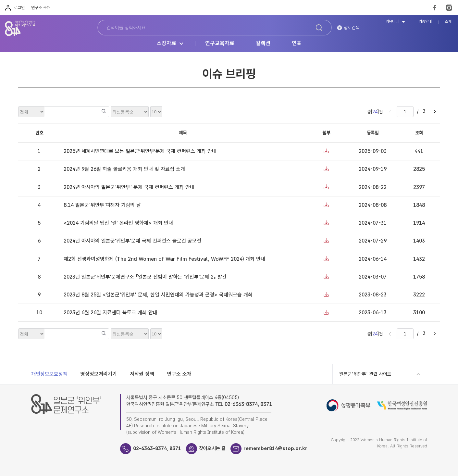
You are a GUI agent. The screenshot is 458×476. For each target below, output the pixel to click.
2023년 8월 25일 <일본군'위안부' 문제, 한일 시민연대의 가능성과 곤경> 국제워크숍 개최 (158, 295)
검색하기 (319, 28)
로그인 (19, 8)
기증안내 (425, 22)
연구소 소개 (41, 8)
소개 (448, 22)
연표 (297, 44)
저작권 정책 (142, 374)
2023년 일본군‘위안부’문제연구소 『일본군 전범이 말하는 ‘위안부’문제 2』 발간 (145, 277)
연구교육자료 (220, 44)
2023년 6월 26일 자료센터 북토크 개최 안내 (111, 313)
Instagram (449, 8)
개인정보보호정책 (49, 374)
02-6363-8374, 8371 (157, 448)
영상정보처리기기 (99, 374)
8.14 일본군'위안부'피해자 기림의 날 (102, 205)
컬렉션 (263, 44)
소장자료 (167, 44)
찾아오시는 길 (212, 448)
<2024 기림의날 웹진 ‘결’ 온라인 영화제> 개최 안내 (118, 223)
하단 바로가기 (0, 0)
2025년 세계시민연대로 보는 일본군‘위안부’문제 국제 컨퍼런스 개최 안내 (140, 151)
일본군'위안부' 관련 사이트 (365, 374)
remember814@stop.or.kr (275, 448)
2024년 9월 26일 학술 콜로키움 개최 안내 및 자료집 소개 (124, 169)
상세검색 (352, 28)
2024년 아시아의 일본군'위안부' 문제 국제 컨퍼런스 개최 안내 (129, 187)
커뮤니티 (392, 22)
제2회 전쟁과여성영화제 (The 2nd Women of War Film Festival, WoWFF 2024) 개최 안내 (164, 259)
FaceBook (435, 8)
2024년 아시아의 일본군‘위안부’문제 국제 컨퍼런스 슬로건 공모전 (132, 241)
